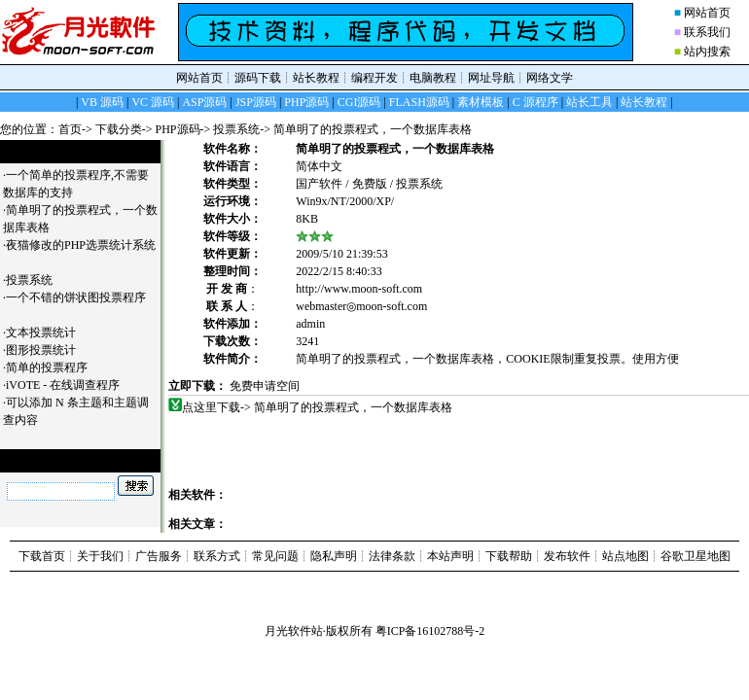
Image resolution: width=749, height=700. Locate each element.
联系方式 (217, 556)
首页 (70, 129)
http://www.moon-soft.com (359, 289)
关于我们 (100, 556)
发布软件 (567, 556)
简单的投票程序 (54, 367)
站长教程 (316, 78)
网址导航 (491, 78)
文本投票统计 (48, 332)
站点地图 (625, 556)
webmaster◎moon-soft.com (361, 306)
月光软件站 (294, 631)
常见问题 (275, 556)
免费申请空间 (265, 386)
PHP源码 (178, 129)
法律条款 (392, 556)
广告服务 (159, 556)
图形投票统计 (48, 350)
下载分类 (119, 129)
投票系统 (236, 129)
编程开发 (374, 78)
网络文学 (550, 78)
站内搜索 (707, 52)
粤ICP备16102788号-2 (430, 631)
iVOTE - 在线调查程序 (70, 385)
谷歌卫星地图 (695, 556)
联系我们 (707, 32)
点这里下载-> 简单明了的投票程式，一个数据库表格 (318, 407)
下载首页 (42, 556)
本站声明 (450, 556)
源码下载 (258, 78)
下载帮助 (509, 556)
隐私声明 (334, 556)
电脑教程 (433, 78)
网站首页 (707, 13)
